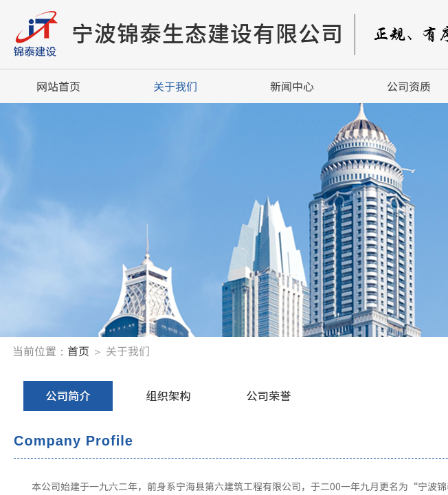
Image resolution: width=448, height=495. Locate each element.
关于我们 (175, 86)
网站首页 (58, 86)
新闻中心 (292, 86)
